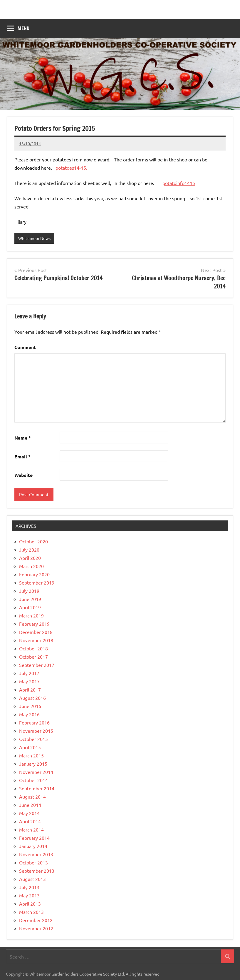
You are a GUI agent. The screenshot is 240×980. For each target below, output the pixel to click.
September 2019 (37, 582)
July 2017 (29, 673)
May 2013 (29, 895)
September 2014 (37, 788)
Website (24, 475)
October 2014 (33, 780)
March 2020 (31, 566)
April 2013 (30, 904)
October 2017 (33, 657)
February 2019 (34, 624)
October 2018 (33, 648)
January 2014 (33, 846)
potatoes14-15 (71, 168)
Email (22, 456)
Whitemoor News (34, 238)
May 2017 (29, 681)
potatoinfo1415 (179, 183)
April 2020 (30, 558)
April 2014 (30, 821)
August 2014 (32, 797)
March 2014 (31, 829)
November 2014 (36, 772)
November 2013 (36, 854)
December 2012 (36, 920)
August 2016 (32, 698)
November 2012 (36, 928)
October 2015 (33, 739)
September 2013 (37, 871)
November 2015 (36, 731)
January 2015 (33, 764)
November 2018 (36, 640)
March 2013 (31, 912)
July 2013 (29, 887)
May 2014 (29, 813)
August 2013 (32, 879)
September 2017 (37, 665)
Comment (25, 347)
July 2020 (29, 550)
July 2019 (29, 591)
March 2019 (31, 615)
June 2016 (30, 706)
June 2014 (30, 805)
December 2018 (36, 632)
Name (23, 438)
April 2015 (30, 747)
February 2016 (34, 722)
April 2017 (30, 689)
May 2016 (29, 714)
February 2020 (34, 574)
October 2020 (33, 541)
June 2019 (30, 599)
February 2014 (34, 838)
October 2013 (33, 862)
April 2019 (30, 607)
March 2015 (31, 755)
